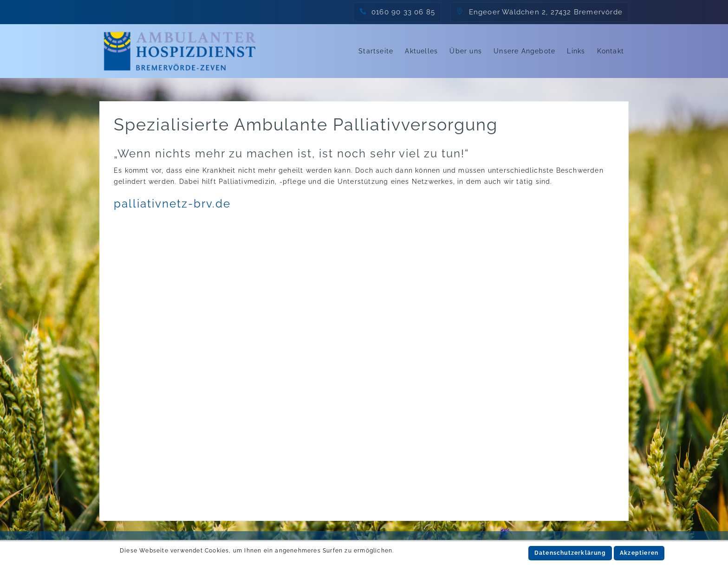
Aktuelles (421, 51)
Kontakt (611, 51)
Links (576, 51)
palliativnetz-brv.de (172, 204)
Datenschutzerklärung (570, 553)
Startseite (376, 51)
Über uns (466, 51)
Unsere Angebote (524, 51)
